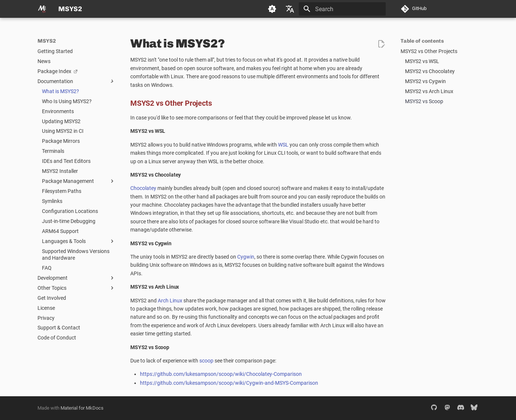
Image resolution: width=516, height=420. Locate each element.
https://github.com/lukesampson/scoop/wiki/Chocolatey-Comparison (221, 374)
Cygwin (246, 257)
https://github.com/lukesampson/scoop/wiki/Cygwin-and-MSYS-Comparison (229, 383)
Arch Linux (170, 301)
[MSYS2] (42, 9)
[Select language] (290, 9)
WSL (283, 145)
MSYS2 (47, 41)
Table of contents (422, 41)
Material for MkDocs (82, 408)
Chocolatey (143, 188)
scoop (206, 361)
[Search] (342, 9)
